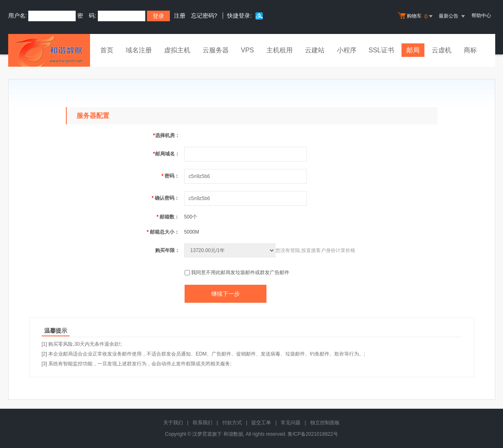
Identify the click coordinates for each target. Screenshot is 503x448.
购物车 (416, 16)
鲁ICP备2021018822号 (313, 434)
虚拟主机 (177, 50)
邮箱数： (168, 217)
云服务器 (216, 50)
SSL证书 (381, 50)
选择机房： (166, 135)
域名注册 (139, 50)
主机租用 (280, 50)
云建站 (315, 50)
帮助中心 (481, 16)
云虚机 (442, 50)
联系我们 (203, 423)
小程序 (347, 50)
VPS (248, 50)
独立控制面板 (325, 423)
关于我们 (173, 423)
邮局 (413, 50)
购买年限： (167, 250)
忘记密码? (204, 16)
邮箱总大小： (163, 232)
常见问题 (291, 423)
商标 (470, 50)
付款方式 (232, 423)
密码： (170, 176)
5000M (192, 232)
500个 (191, 217)
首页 (107, 50)
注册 (180, 16)
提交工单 (261, 423)
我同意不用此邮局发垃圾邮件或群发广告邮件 (240, 272)
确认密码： (165, 198)
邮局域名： (166, 154)
